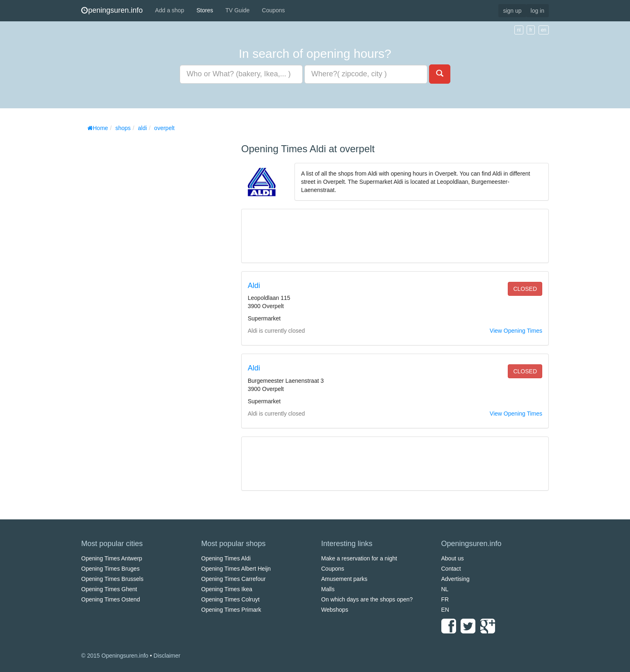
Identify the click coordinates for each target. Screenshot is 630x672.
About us (453, 558)
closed (525, 289)
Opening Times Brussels (112, 579)
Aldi (254, 286)
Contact (451, 569)
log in (538, 11)
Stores (205, 10)
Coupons (274, 10)
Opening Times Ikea (227, 589)
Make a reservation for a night (359, 558)
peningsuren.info (112, 10)
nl (519, 30)
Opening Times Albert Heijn (236, 569)
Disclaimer (167, 656)
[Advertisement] (143, 258)
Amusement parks (344, 579)
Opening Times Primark (231, 610)
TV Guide (237, 10)
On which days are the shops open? (367, 599)
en (544, 30)
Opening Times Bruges (110, 569)
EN (445, 610)
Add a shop (170, 10)
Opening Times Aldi (226, 558)
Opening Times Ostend (111, 599)
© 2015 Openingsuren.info (115, 656)
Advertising (455, 579)
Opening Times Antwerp (112, 558)
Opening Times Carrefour (234, 579)
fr (531, 30)
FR (445, 599)
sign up (512, 11)
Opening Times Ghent (109, 589)
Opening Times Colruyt (231, 599)
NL (445, 589)
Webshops (335, 610)
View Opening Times (516, 331)
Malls (328, 589)
